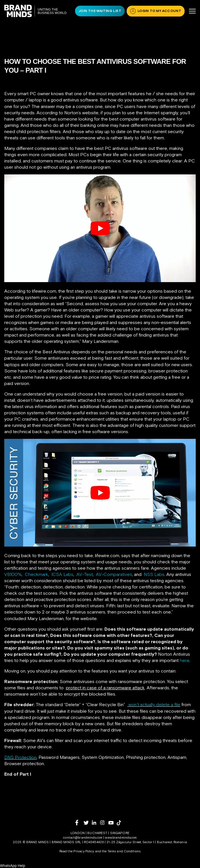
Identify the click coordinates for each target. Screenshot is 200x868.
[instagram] (104, 823)
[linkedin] (96, 823)
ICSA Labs (62, 574)
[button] (13, 866)
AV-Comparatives (114, 574)
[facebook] (79, 823)
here (185, 660)
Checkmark (37, 574)
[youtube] (113, 823)
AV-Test (85, 574)
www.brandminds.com (121, 838)
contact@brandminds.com (83, 838)
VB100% (13, 574)
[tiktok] (121, 823)
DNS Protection (20, 757)
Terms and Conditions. (124, 851)
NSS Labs (154, 574)
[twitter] (88, 823)
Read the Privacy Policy (77, 851)
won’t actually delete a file (154, 704)
